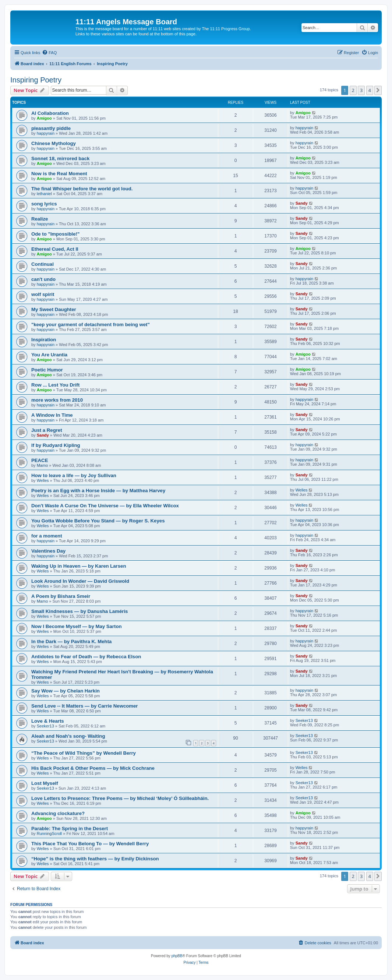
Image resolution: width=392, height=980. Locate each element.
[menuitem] (49, 53)
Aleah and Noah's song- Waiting (68, 736)
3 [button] (361, 90)
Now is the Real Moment (59, 174)
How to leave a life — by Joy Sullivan (74, 475)
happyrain (46, 133)
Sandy (302, 203)
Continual (43, 264)
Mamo (43, 465)
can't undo (43, 279)
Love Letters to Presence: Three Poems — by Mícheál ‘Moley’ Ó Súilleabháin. (120, 798)
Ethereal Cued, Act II (55, 249)
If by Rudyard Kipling (56, 445)
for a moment (47, 536)
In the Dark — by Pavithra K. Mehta (71, 641)
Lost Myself (45, 783)
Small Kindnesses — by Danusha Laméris (80, 611)
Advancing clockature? (58, 813)
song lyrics (44, 204)
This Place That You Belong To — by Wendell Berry (90, 844)
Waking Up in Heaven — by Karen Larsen (79, 566)
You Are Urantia (49, 355)
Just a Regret (47, 430)
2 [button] (353, 90)
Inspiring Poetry (36, 80)
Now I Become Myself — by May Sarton (77, 626)
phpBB (177, 956)
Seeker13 (45, 726)
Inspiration (44, 340)
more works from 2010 (57, 400)
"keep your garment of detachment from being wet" (91, 325)
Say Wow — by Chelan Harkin (66, 691)
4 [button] (370, 90)
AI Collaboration (50, 113)
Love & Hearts (48, 721)
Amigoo (44, 118)
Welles (43, 480)
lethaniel (44, 194)
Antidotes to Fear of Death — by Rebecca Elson (86, 657)
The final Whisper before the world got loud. (82, 189)
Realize (40, 219)
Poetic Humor (47, 370)
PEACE (40, 460)
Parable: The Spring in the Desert (70, 829)
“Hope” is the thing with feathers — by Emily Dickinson (95, 859)
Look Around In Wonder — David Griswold (80, 581)
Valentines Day (48, 551)
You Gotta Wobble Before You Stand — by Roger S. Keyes (98, 521)
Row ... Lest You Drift (55, 385)
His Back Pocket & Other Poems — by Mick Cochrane (93, 768)
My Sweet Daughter (54, 309)
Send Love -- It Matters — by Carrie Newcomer (84, 706)
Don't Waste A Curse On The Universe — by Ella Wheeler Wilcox (105, 506)
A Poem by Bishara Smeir (61, 596)
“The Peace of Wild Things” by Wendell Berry (84, 753)
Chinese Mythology (54, 143)
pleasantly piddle (51, 128)
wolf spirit (43, 294)
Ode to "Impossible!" (55, 234)
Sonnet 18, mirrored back (60, 158)
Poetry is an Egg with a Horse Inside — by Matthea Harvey (98, 491)
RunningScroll (49, 833)
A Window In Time (52, 415)
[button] (378, 90)
